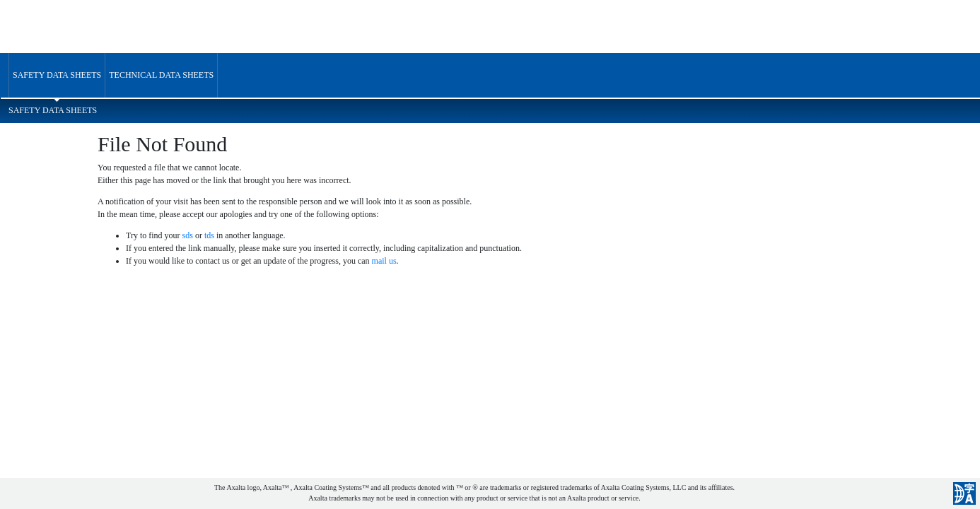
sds (188, 235)
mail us (384, 261)
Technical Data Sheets (161, 75)
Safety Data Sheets (57, 75)
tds (209, 235)
